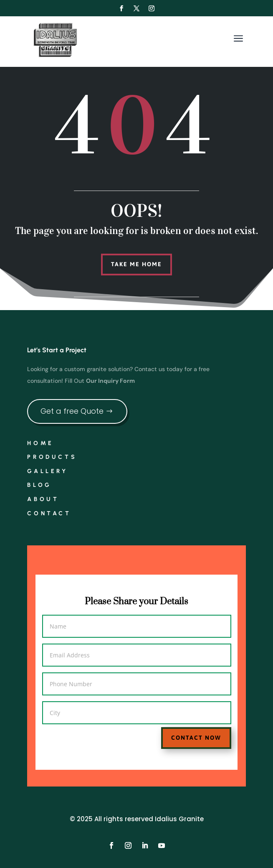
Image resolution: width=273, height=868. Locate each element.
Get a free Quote (72, 411)
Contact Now (182, 732)
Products (52, 457)
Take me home (136, 264)
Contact (49, 513)
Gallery (47, 471)
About (43, 499)
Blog (39, 485)
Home (40, 443)
